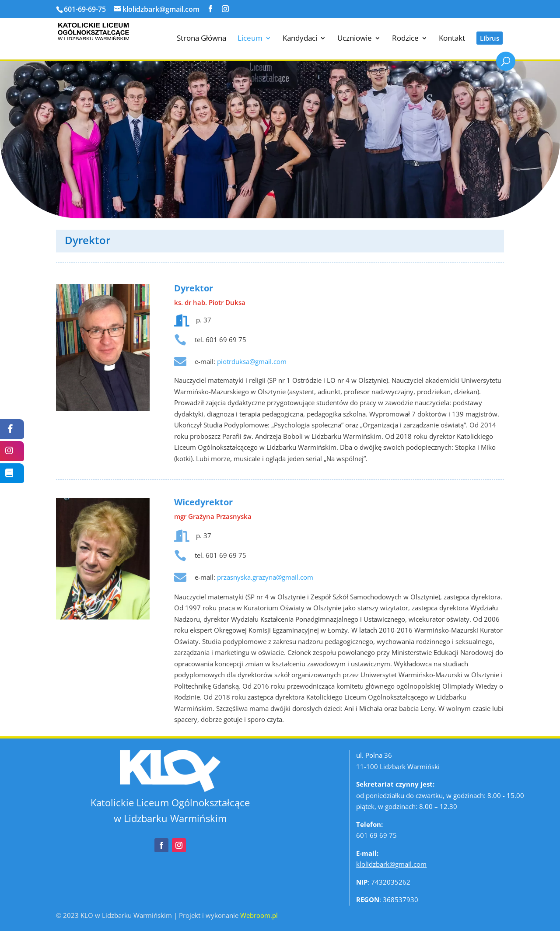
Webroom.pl (259, 915)
